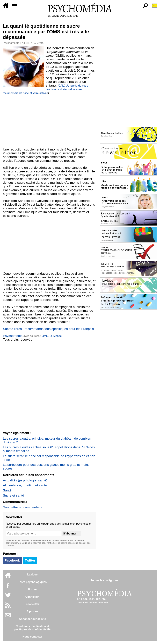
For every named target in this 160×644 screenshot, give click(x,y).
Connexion (32, 597)
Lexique (32, 575)
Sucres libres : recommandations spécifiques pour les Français (48, 329)
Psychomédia (11, 43)
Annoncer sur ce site (32, 619)
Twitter (30, 560)
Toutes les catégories (104, 580)
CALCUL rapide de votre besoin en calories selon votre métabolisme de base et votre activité (46, 89)
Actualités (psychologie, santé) (25, 480)
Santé (7, 490)
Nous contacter (32, 637)
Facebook (12, 560)
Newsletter (32, 604)
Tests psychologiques (32, 582)
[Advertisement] (50, 120)
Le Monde (56, 336)
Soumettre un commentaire (23, 507)
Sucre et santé (13, 495)
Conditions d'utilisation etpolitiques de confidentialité (32, 628)
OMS (45, 336)
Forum (32, 589)
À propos (32, 611)
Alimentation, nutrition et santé (25, 485)
